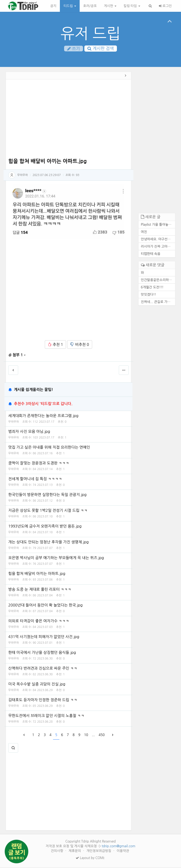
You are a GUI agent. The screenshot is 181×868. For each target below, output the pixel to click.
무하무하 (23, 176)
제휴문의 (75, 852)
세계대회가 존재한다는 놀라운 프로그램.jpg (43, 416)
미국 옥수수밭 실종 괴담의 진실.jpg (37, 685)
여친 (144, 233)
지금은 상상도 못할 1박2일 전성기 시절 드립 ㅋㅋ (48, 511)
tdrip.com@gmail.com (118, 847)
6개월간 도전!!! (152, 288)
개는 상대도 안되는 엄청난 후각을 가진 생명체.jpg (48, 543)
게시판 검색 (101, 49)
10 (86, 736)
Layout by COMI (90, 859)
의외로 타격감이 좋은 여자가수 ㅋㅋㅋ (39, 622)
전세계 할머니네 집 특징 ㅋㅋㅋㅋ (35, 479)
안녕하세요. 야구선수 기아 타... (158, 240)
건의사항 (57, 852)
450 (102, 736)
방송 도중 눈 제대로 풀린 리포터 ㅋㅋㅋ (40, 590)
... (93, 736)
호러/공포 (90, 6)
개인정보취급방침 (99, 852)
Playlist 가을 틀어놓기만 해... (158, 225)
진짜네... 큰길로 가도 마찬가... (158, 302)
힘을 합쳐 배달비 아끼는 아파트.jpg (37, 574)
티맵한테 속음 (151, 254)
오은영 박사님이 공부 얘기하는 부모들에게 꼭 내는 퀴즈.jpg (56, 558)
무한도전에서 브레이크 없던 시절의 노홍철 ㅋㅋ (46, 716)
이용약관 (123, 852)
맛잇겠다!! (149, 295)
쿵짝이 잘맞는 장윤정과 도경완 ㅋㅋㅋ (39, 464)
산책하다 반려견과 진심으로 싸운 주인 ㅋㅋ (43, 669)
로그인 (165, 6)
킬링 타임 (132, 6)
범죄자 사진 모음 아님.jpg (29, 432)
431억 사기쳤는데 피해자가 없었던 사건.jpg (44, 637)
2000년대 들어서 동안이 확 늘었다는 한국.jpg (45, 606)
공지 (53, 6)
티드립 (70, 6)
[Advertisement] (68, 120)
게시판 (110, 6)
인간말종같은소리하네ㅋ (158, 280)
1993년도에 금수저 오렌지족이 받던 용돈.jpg (45, 527)
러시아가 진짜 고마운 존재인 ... (158, 247)
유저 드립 (91, 34)
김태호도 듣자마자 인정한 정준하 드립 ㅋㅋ (43, 700)
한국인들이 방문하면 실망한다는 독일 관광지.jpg (47, 495)
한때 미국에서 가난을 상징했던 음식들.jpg (42, 653)
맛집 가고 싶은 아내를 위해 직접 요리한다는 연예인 (49, 448)
